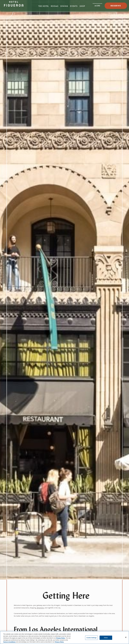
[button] (97, 5)
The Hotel (44, 6)
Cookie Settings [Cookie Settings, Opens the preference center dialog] (92, 638)
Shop (82, 6)
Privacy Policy (61, 638)
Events (74, 6)
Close (106, 638)
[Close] (126, 637)
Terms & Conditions (9, 642)
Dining (64, 6)
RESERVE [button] (116, 6)
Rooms (55, 6)
